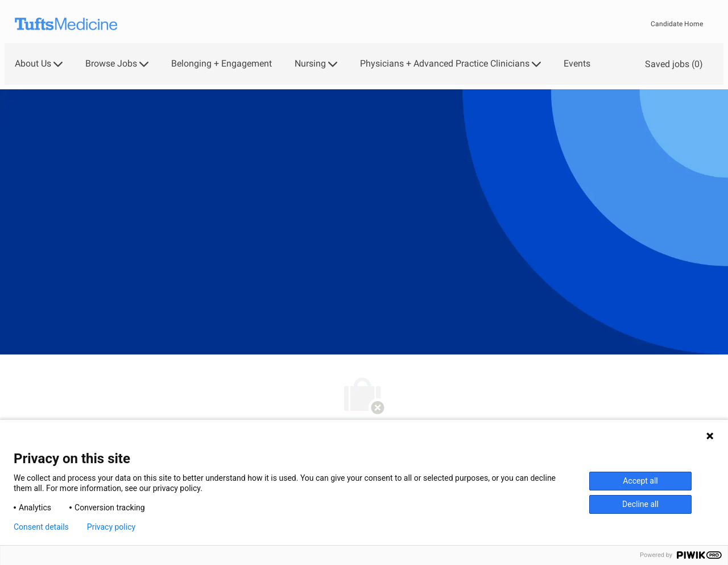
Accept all (640, 481)
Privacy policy (111, 527)
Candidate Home (677, 24)
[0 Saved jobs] (672, 64)
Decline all (640, 504)
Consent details (41, 527)
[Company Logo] (66, 24)
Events (577, 64)
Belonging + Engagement (222, 64)
